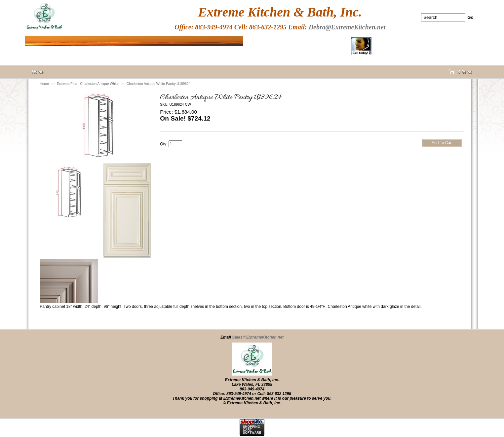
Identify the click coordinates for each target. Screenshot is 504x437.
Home (44, 84)
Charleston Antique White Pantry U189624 (159, 84)
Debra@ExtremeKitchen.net (347, 27)
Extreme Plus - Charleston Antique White (88, 84)
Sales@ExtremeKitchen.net (258, 337)
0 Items (461, 73)
